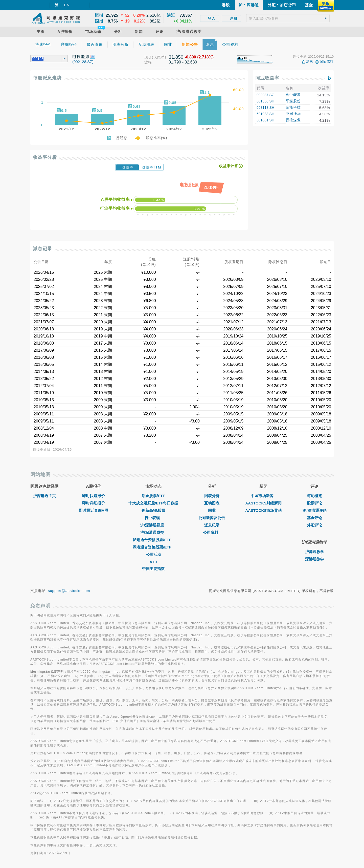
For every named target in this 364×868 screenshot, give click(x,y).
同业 (212, 510)
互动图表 (212, 503)
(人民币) (159, 57)
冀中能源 (293, 95)
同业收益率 (267, 78)
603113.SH (265, 108)
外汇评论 (314, 525)
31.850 (176, 57)
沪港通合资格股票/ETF (153, 540)
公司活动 (153, 554)
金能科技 (293, 107)
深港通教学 (315, 559)
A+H (153, 562)
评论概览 (314, 496)
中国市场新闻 (263, 496)
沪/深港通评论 (314, 510)
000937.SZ (265, 95)
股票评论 (314, 503)
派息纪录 (212, 525)
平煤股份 (293, 101)
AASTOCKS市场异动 (263, 510)
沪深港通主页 (44, 496)
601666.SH (265, 101)
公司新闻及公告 (212, 518)
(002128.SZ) (83, 62)
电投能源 (81, 57)
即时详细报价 (94, 503)
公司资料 (212, 532)
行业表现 (153, 518)
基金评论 (314, 518)
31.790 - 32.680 (183, 62)
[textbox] (288, 18)
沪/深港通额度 (153, 525)
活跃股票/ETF (153, 496)
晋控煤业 (293, 120)
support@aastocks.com (69, 591)
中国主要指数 (153, 569)
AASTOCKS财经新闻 (263, 503)
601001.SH (265, 120)
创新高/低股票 (153, 510)
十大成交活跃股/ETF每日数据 (153, 503)
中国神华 (293, 114)
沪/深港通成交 (153, 532)
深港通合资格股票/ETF (153, 547)
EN (67, 5)
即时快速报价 (94, 496)
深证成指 (327, 61)
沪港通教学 (315, 552)
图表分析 (212, 496)
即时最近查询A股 (94, 510)
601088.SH (265, 114)
